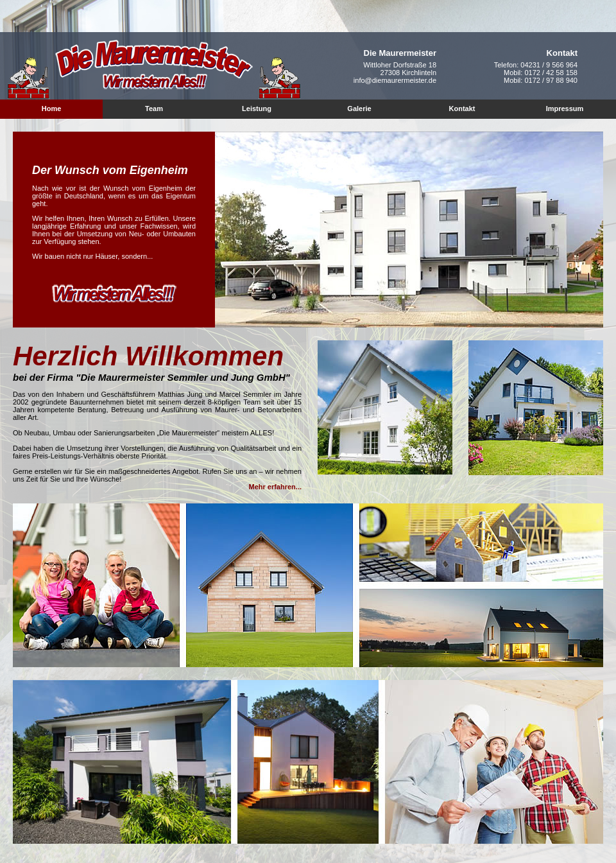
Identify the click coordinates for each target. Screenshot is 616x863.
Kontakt (462, 109)
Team (154, 109)
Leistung (257, 109)
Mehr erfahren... (275, 487)
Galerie (359, 109)
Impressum (565, 109)
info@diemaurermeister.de (395, 80)
